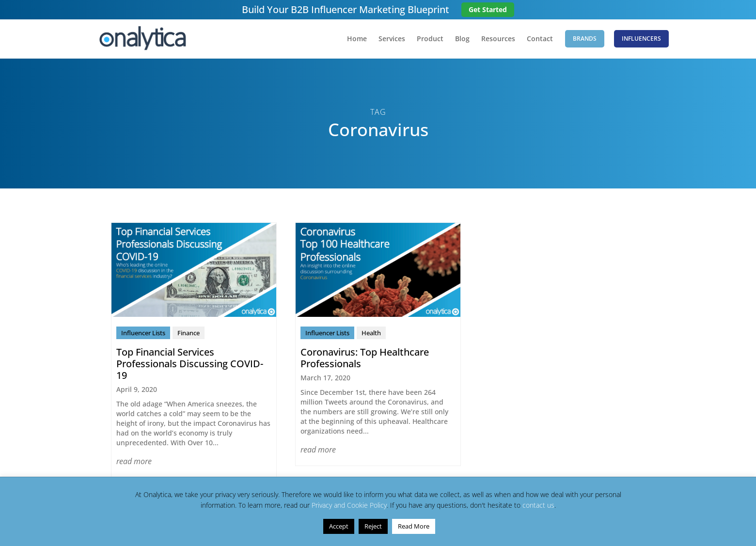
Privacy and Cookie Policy (349, 505)
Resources (498, 39)
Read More (414, 526)
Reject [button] (373, 526)
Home (357, 39)
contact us (538, 505)
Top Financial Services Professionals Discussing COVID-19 (190, 364)
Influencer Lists (143, 333)
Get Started (488, 9)
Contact (540, 39)
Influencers (641, 39)
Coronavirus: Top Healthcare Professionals (365, 358)
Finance (189, 333)
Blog (462, 39)
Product (430, 39)
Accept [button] (339, 526)
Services (392, 39)
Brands (585, 39)
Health (371, 333)
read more (134, 461)
